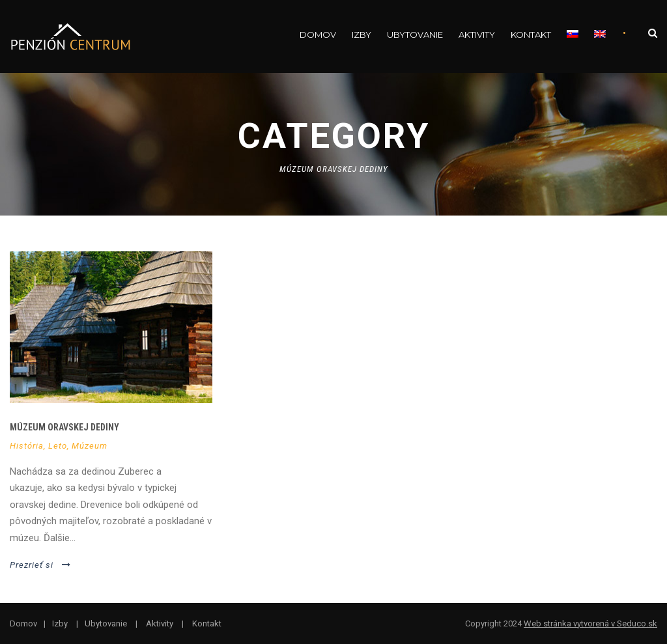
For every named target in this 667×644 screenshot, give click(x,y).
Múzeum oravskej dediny (64, 427)
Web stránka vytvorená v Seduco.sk (590, 623)
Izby (362, 35)
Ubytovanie (415, 35)
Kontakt (531, 35)
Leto (58, 446)
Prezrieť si (40, 565)
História (27, 446)
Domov (318, 35)
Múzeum (90, 446)
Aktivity (477, 35)
